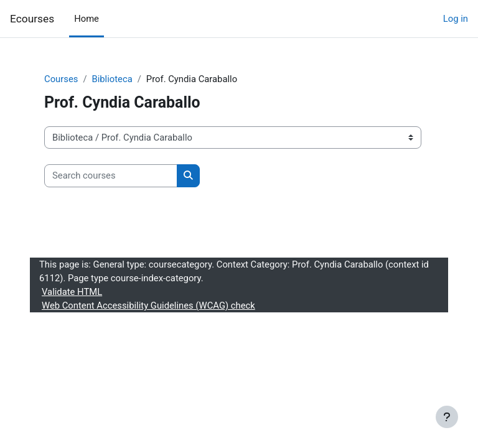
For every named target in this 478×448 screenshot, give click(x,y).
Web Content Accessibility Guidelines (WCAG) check (148, 306)
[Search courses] (111, 175)
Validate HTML (72, 292)
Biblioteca (112, 79)
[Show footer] (447, 417)
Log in (456, 19)
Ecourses (32, 19)
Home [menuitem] (87, 19)
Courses (61, 79)
